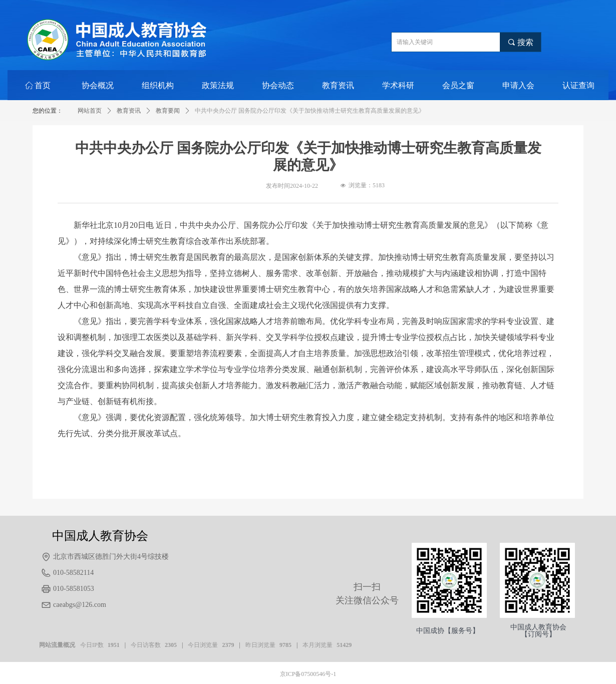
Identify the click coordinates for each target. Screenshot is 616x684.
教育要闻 (168, 111)
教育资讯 (129, 111)
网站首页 (90, 111)
